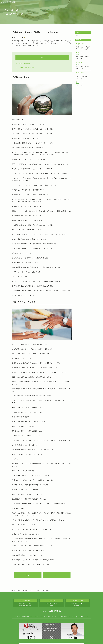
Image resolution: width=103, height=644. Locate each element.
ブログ (25, 37)
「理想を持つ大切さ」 (25, 64)
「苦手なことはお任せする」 (27, 67)
